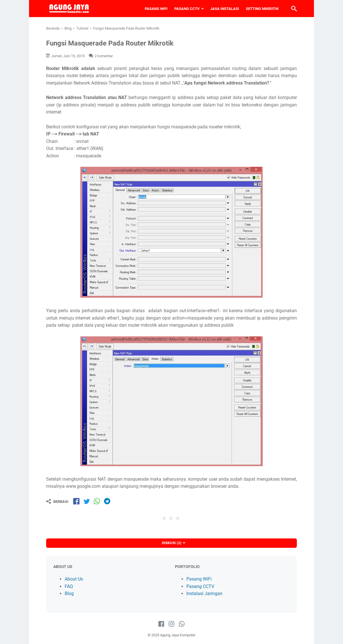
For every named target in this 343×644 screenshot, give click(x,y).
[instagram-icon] (171, 624)
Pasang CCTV (200, 586)
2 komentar (104, 56)
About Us (74, 579)
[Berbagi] (57, 501)
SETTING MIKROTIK (262, 9)
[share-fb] (76, 501)
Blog (69, 593)
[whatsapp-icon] (182, 624)
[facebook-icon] (161, 624)
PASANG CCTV (187, 9)
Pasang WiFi (199, 579)
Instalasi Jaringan (204, 593)
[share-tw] (87, 501)
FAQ (69, 586)
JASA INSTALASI (225, 9)
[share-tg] (107, 501)
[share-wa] (97, 501)
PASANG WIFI (156, 9)
